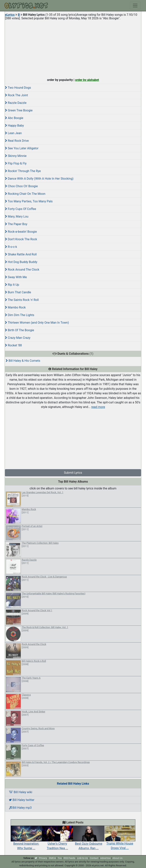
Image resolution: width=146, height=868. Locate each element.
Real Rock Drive (17, 141)
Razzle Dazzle (16, 103)
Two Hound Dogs (18, 88)
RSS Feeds (69, 858)
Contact (94, 858)
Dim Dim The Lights (20, 315)
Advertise (105, 858)
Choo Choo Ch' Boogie (21, 186)
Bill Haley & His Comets (23, 361)
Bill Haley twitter (22, 800)
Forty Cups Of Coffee (21, 209)
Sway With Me (16, 277)
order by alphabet (87, 80)
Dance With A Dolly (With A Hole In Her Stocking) (39, 179)
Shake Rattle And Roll (21, 254)
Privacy (43, 858)
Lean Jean (13, 133)
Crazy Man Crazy (18, 338)
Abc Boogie (14, 118)
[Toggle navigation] (135, 5)
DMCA (52, 858)
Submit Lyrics (73, 473)
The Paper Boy (16, 224)
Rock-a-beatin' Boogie (21, 232)
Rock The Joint (16, 95)
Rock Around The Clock (22, 270)
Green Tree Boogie (19, 110)
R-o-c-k (11, 247)
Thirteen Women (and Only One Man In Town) (37, 323)
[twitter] (36, 858)
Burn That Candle (18, 292)
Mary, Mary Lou (17, 216)
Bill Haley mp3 (20, 808)
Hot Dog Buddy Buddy (21, 262)
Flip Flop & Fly (16, 163)
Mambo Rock (15, 307)
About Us (117, 858)
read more (98, 407)
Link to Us (82, 858)
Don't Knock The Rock (21, 239)
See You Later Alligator (22, 148)
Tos (60, 858)
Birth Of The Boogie (19, 330)
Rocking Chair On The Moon (25, 194)
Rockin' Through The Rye (23, 171)
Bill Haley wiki (21, 792)
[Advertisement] (73, 48)
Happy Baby (14, 126)
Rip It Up (12, 285)
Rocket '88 (13, 345)
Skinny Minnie (16, 156)
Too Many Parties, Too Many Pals (29, 201)
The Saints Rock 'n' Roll (22, 300)
